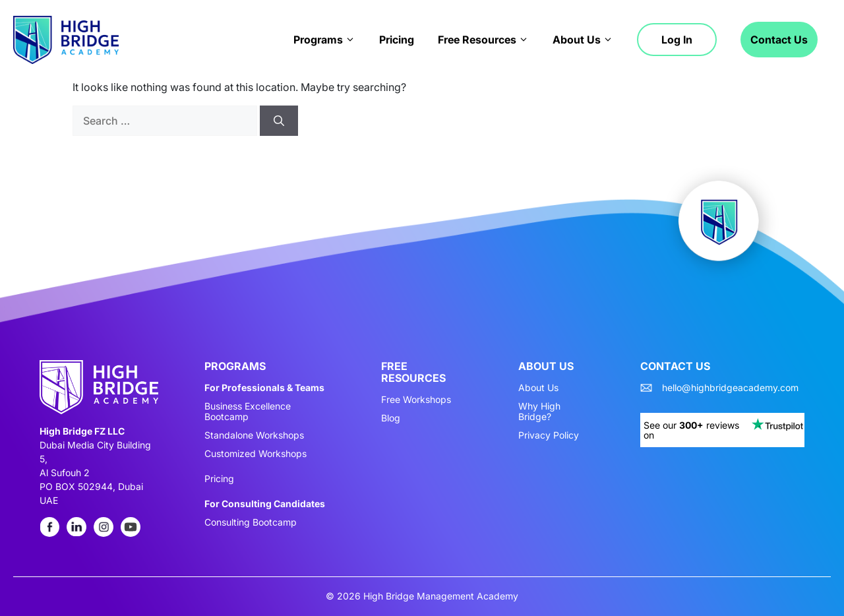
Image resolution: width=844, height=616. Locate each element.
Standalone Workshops (254, 435)
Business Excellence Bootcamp (248, 412)
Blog (391, 418)
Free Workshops (416, 400)
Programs (324, 40)
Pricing (397, 40)
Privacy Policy (549, 435)
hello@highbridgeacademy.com (730, 388)
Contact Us (779, 40)
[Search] (279, 121)
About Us (583, 40)
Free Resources (483, 40)
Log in (677, 40)
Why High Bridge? (539, 412)
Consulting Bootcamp (251, 522)
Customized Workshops (256, 454)
